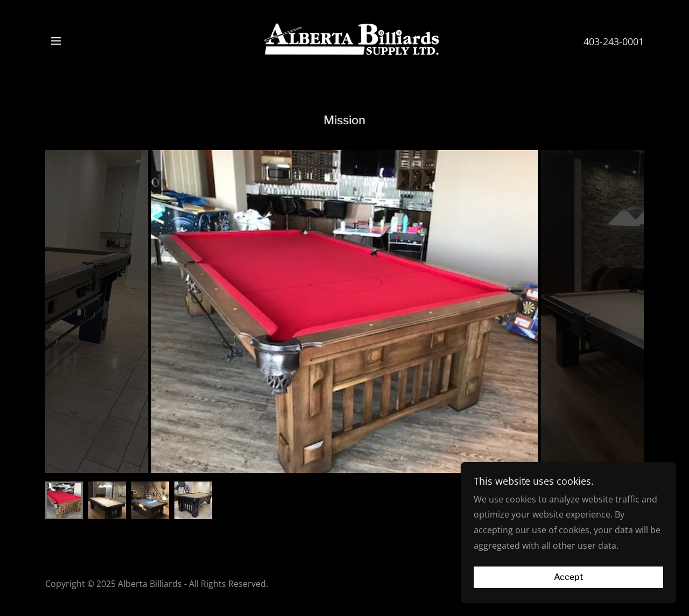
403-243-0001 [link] (614, 41)
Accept (568, 578)
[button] (56, 41)
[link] (345, 40)
